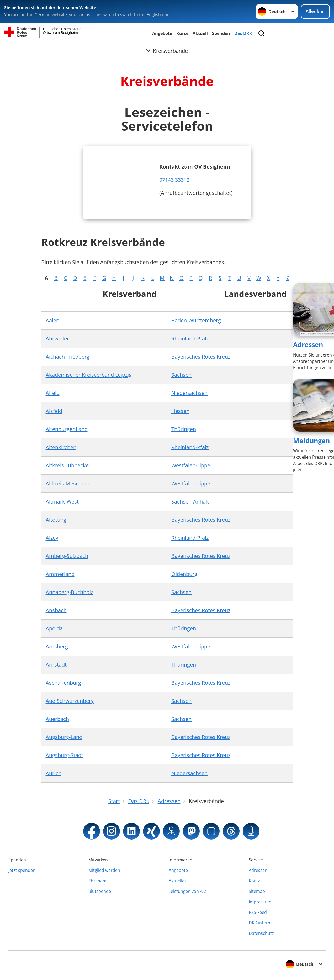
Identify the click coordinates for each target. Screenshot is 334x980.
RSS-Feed (258, 912)
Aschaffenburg (63, 683)
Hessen (180, 411)
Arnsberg (57, 646)
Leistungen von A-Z (187, 891)
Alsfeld (54, 411)
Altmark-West (62, 502)
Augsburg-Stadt (64, 755)
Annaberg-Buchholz (69, 592)
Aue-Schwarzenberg (70, 701)
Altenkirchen (61, 447)
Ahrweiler (57, 339)
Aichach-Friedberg (68, 357)
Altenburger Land (67, 429)
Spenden (221, 33)
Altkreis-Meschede (68, 483)
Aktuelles (178, 881)
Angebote (162, 33)
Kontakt (256, 881)
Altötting (56, 520)
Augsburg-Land (64, 737)
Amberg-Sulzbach (67, 556)
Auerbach (57, 719)
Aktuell (200, 33)
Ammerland (60, 574)
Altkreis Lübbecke (67, 465)
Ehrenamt (98, 881)
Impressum (260, 902)
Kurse (182, 33)
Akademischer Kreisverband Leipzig (89, 375)
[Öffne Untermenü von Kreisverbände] (167, 51)
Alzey (52, 538)
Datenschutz (261, 933)
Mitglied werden (104, 870)
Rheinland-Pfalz (190, 339)
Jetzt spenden (22, 870)
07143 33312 (174, 180)
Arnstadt (56, 665)
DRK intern (259, 923)
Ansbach (56, 610)
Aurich (54, 773)
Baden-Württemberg (196, 320)
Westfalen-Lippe (191, 465)
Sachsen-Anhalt (190, 502)
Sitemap (257, 891)
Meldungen (311, 441)
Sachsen (181, 375)
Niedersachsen (189, 393)
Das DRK (243, 33)
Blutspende (100, 891)
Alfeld (53, 393)
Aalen (52, 320)
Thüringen (184, 429)
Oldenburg (184, 574)
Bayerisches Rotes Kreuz (201, 357)
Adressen (308, 344)
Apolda (54, 628)
